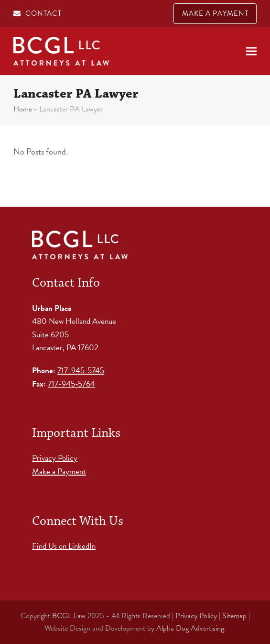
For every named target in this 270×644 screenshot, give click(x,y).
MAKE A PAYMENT (215, 13)
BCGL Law (69, 616)
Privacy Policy (55, 458)
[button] (251, 51)
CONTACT (43, 13)
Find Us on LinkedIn (64, 546)
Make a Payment (59, 472)
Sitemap (234, 616)
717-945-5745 (81, 371)
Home (23, 109)
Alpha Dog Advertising (190, 628)
